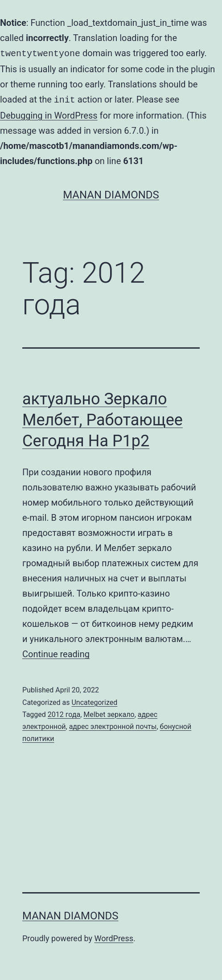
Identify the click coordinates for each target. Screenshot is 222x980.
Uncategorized (94, 701)
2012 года (64, 713)
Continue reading (56, 652)
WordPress (114, 937)
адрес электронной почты (113, 725)
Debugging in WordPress (49, 114)
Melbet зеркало (109, 713)
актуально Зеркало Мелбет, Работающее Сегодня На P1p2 (103, 418)
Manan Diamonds (111, 193)
